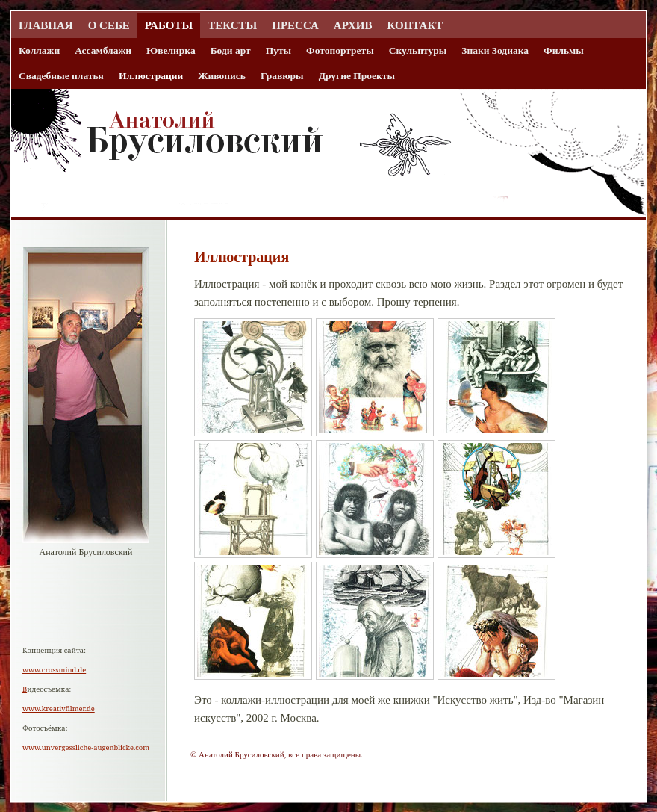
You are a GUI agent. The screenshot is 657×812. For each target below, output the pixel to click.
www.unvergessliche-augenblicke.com (86, 747)
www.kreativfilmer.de (59, 709)
